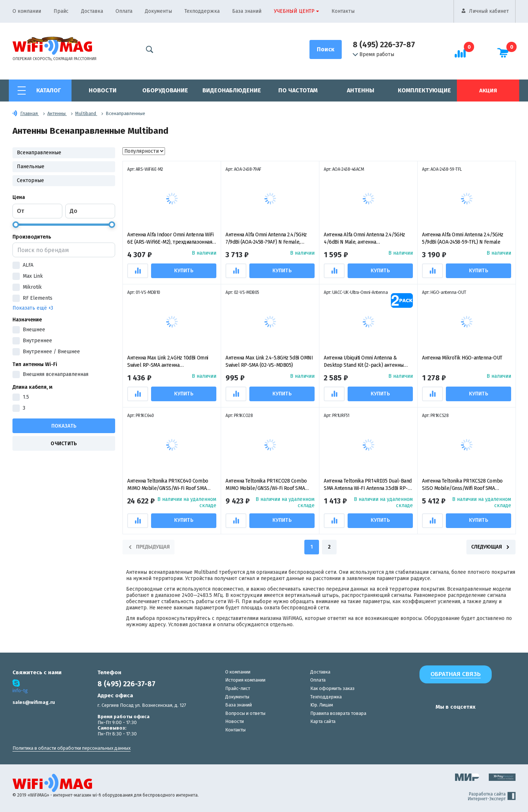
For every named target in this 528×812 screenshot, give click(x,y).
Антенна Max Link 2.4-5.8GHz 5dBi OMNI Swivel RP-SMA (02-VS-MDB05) (269, 361)
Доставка (92, 11)
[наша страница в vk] (408, 721)
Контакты (343, 11)
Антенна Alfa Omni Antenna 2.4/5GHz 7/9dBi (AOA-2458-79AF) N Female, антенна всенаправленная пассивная (267, 239)
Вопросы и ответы (245, 713)
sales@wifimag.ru (34, 702)
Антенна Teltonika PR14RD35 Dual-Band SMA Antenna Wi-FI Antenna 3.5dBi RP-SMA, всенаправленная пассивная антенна (368, 485)
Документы (158, 11)
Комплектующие (424, 90)
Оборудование (165, 90)
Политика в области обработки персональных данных (71, 748)
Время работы (373, 55)
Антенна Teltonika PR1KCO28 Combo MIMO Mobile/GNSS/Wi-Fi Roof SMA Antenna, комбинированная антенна (266, 485)
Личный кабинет (489, 11)
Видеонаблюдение (232, 90)
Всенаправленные (39, 153)
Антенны (361, 90)
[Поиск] (326, 49)
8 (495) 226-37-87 (384, 45)
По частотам (298, 90)
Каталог (49, 90)
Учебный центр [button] (294, 11)
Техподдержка (202, 11)
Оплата (124, 11)
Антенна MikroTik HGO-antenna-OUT (462, 358)
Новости (103, 90)
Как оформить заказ (332, 688)
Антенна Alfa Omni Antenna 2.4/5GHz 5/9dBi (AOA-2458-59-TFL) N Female (463, 238)
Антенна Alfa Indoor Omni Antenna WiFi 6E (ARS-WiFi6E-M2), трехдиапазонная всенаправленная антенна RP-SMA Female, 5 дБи (170, 239)
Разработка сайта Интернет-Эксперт (492, 797)
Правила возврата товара (338, 713)
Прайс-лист (238, 688)
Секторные (30, 180)
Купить (184, 271)
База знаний (247, 11)
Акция (488, 91)
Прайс (61, 11)
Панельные (31, 167)
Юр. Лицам (322, 705)
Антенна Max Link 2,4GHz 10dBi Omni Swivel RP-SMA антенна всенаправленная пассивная (168, 362)
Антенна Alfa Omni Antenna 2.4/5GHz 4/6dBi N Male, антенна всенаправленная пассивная (364, 239)
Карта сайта (323, 721)
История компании (245, 680)
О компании (27, 11)
